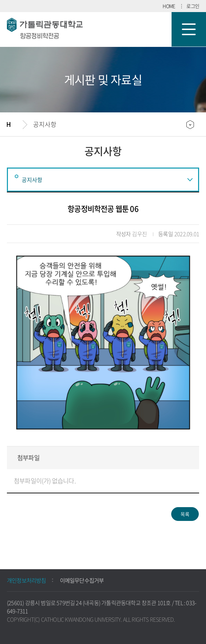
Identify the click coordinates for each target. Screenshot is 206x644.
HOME (169, 6)
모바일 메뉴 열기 (189, 29)
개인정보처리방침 (27, 580)
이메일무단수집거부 (82, 580)
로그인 (193, 6)
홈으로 (15, 124)
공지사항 (45, 124)
